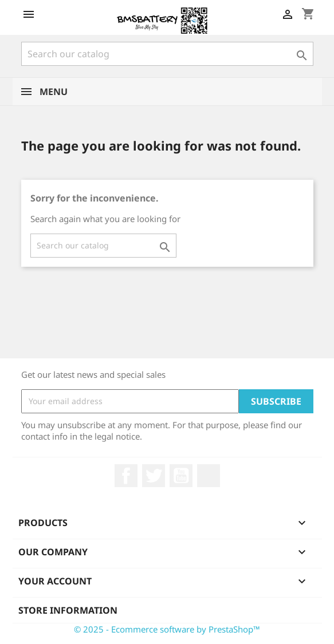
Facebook (126, 476)
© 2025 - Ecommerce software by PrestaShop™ (167, 629)
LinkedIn (209, 476)
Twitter (154, 476)
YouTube (181, 476)
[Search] (167, 54)
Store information (68, 610)
